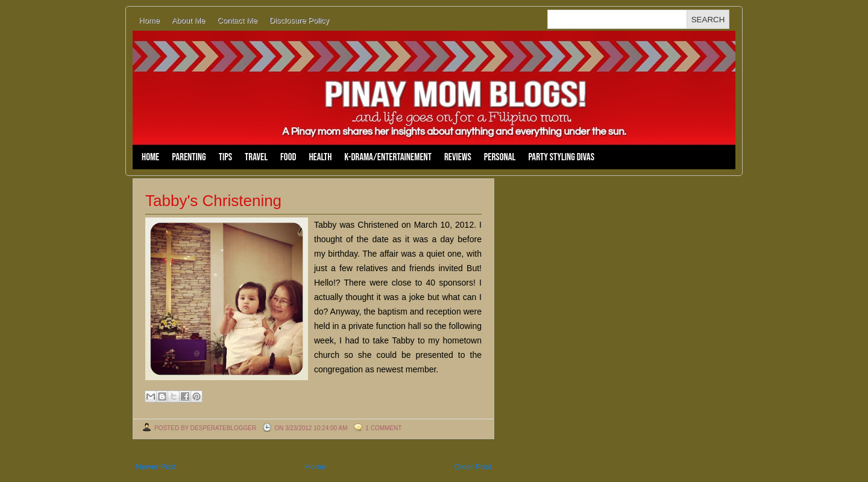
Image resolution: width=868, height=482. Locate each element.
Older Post (473, 467)
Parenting (189, 157)
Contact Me (237, 20)
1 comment (383, 428)
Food (288, 157)
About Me (189, 20)
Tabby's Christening (213, 201)
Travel (256, 157)
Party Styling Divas (561, 157)
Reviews (458, 157)
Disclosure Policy (299, 20)
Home (149, 20)
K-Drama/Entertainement (388, 157)
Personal (500, 157)
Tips (225, 157)
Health (320, 157)
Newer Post (156, 467)
